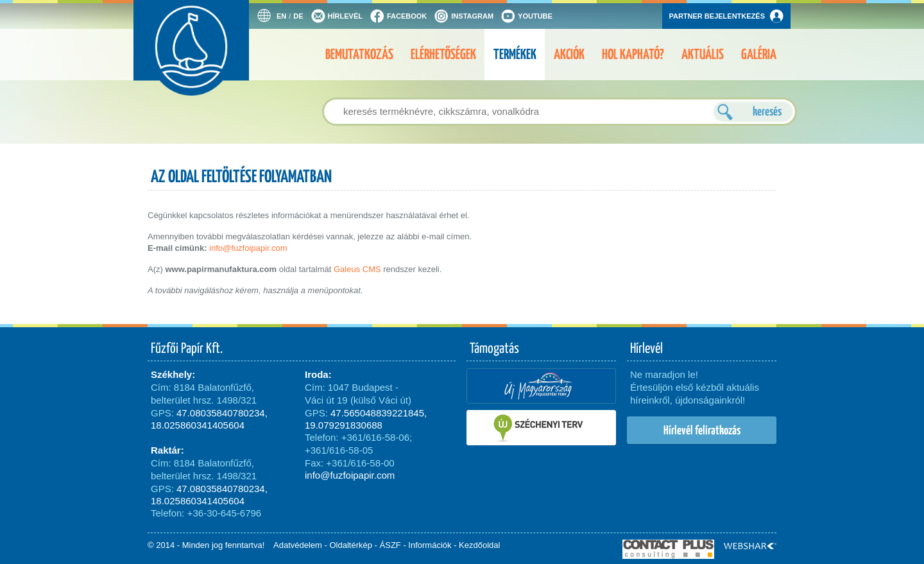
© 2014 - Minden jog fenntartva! (206, 545)
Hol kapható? (633, 54)
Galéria (759, 54)
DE (298, 16)
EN (281, 16)
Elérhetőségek (443, 54)
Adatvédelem (298, 545)
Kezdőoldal (479, 545)
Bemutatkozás (359, 54)
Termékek (515, 54)
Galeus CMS (357, 269)
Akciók (569, 54)
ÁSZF (390, 545)
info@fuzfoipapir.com (248, 248)
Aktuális (703, 54)
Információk (430, 545)
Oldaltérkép (351, 545)
